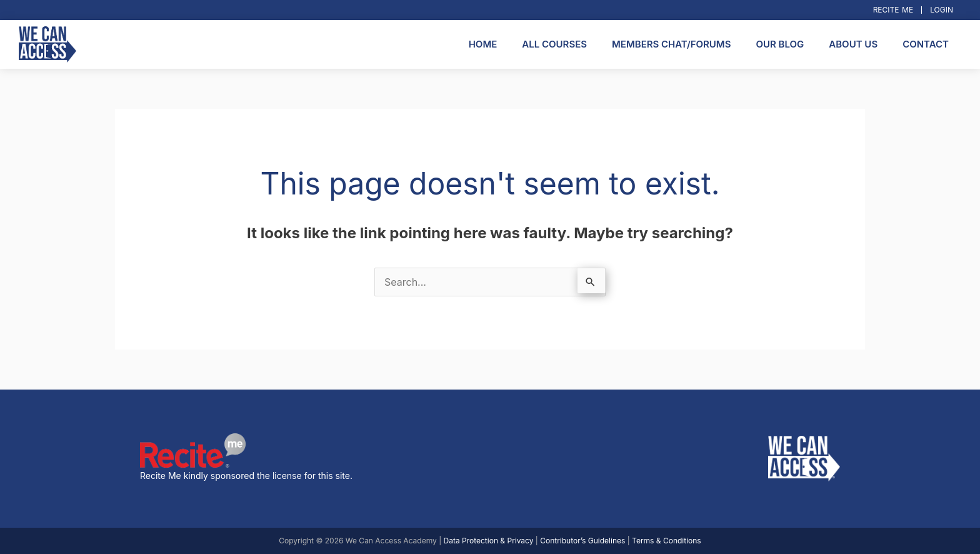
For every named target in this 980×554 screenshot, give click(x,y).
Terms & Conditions (667, 541)
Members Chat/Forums (671, 44)
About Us (853, 44)
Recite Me (893, 10)
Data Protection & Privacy (489, 541)
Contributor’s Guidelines (582, 541)
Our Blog (780, 44)
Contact (926, 44)
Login (942, 10)
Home (483, 44)
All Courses (554, 44)
